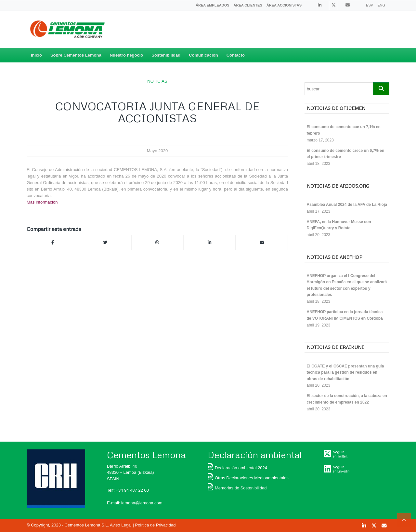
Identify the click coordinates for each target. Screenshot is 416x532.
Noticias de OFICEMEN (336, 108)
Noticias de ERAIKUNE (336, 347)
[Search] (339, 89)
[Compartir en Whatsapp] (157, 243)
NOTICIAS (157, 81)
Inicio (36, 55)
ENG (381, 5)
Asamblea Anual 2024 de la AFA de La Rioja (347, 205)
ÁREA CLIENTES (248, 5)
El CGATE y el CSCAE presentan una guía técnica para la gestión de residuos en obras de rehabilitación (345, 372)
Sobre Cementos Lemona (76, 55)
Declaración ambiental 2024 (237, 468)
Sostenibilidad (166, 55)
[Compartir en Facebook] (53, 243)
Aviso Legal (121, 525)
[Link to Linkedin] (320, 5)
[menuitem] (213, 5)
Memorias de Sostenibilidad (237, 488)
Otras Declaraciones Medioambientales (248, 478)
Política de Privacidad (156, 525)
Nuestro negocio (127, 55)
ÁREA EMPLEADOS (213, 5)
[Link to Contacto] (348, 5)
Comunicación (203, 55)
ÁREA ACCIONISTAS (284, 5)
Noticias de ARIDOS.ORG (338, 186)
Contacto (236, 55)
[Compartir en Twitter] (105, 243)
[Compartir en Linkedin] (209, 243)
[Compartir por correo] (262, 243)
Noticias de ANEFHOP (335, 257)
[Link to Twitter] (333, 5)
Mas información (42, 202)
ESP (370, 5)
